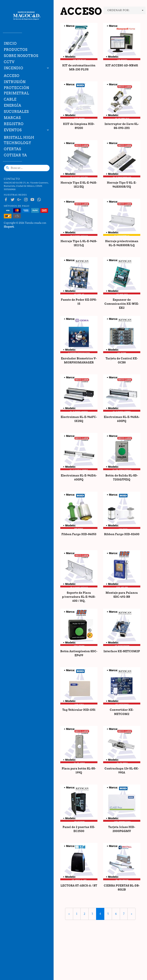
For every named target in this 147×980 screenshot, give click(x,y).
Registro (14, 124)
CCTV (9, 62)
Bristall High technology (19, 140)
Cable (10, 99)
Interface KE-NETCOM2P (122, 651)
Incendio (13, 68)
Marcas (12, 118)
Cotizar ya (15, 155)
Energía (13, 105)
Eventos (13, 130)
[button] (125, 10)
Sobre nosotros (21, 56)
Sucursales (16, 112)
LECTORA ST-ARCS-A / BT (79, 886)
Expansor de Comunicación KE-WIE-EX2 (122, 304)
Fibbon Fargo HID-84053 (79, 534)
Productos (16, 50)
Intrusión (15, 82)
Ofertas (13, 149)
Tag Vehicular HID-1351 (79, 710)
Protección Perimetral (17, 90)
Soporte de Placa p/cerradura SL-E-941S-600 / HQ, (79, 597)
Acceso (12, 76)
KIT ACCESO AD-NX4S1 (122, 65)
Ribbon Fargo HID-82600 (122, 534)
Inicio (10, 43)
